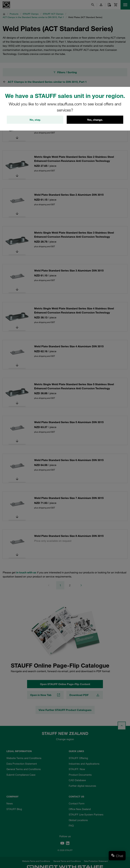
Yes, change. (95, 120)
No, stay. (35, 120)
